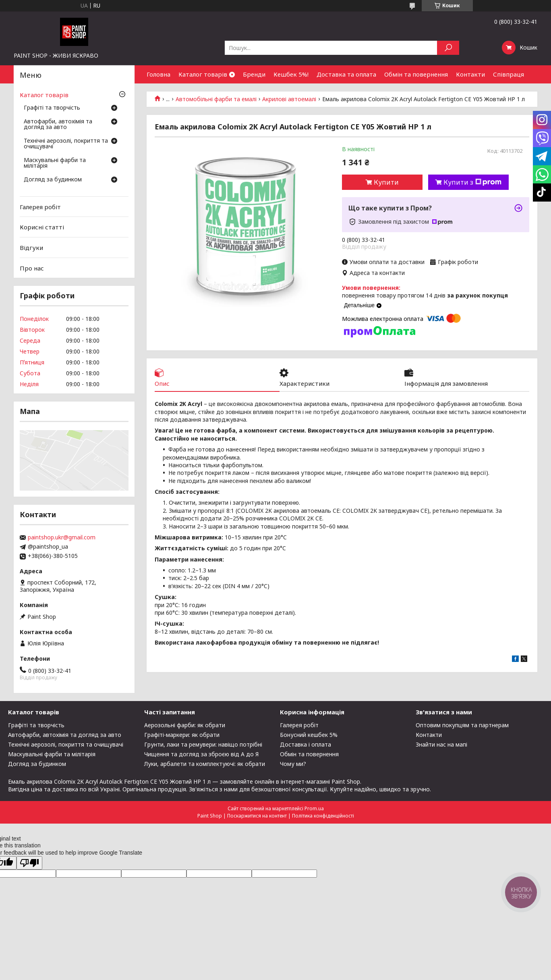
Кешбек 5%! (291, 74)
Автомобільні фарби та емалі (216, 99)
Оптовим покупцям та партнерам (462, 725)
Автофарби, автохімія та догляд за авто (58, 125)
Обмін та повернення (416, 74)
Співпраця (509, 74)
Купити (386, 182)
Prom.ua (314, 808)
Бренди (254, 74)
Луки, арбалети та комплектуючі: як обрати (205, 764)
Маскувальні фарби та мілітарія (55, 163)
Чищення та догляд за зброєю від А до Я (201, 754)
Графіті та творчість (52, 108)
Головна (158, 74)
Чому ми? (293, 764)
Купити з (472, 182)
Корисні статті (42, 227)
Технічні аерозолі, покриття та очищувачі (66, 144)
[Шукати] (448, 48)
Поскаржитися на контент (257, 816)
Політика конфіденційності (323, 816)
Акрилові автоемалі (289, 99)
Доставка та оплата (346, 74)
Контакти (470, 74)
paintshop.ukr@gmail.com (62, 537)
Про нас (32, 268)
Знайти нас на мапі (441, 744)
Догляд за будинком (53, 180)
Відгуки (31, 248)
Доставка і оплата (306, 744)
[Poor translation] (29, 863)
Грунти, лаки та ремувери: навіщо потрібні (203, 744)
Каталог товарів (203, 74)
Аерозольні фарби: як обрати (185, 725)
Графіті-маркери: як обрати (182, 735)
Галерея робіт (40, 207)
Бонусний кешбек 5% (309, 735)
